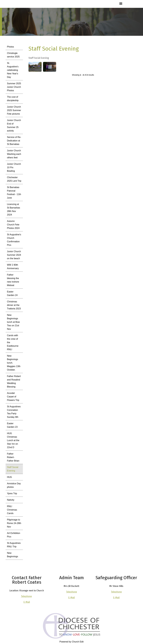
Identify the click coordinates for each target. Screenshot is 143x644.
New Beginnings (12, 555)
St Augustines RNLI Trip (14, 545)
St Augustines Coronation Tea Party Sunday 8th (14, 412)
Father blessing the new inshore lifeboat (13, 280)
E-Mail (27, 602)
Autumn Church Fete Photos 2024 (13, 225)
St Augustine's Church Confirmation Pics (14, 240)
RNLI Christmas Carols (12, 510)
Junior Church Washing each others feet (14, 154)
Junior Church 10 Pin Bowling (14, 167)
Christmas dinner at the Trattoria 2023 (14, 305)
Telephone (26, 596)
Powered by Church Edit (72, 642)
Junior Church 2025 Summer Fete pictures (14, 110)
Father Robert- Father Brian (13, 457)
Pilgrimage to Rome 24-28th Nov (14, 523)
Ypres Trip (12, 493)
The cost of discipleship (13, 99)
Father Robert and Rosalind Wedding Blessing (14, 381)
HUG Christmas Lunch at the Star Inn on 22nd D (13, 440)
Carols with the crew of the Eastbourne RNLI (13, 342)
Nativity (11, 500)
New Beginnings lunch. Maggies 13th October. (14, 363)
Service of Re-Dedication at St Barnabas (14, 141)
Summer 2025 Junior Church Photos (14, 87)
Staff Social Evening (13, 469)
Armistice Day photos (14, 485)
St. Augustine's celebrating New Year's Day (13, 70)
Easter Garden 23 (12, 425)
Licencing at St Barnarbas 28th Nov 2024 (13, 209)
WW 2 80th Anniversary (13, 267)
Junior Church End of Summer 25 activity (14, 125)
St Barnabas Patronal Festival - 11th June (14, 193)
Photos (10, 47)
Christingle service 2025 (13, 55)
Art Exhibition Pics (14, 535)
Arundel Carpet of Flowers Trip (13, 397)
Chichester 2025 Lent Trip (14, 179)
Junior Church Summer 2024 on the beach (14, 255)
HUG (9, 477)
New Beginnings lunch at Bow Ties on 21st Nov (13, 322)
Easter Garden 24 (12, 293)
